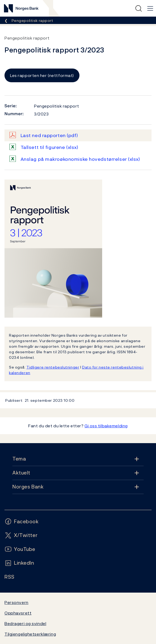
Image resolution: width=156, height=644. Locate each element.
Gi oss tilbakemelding (106, 426)
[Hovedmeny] (150, 8)
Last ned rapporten (49, 135)
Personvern (16, 602)
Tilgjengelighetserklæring (30, 634)
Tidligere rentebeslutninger (53, 367)
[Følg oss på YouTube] (20, 549)
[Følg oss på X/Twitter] (21, 535)
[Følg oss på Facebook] (22, 522)
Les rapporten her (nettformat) (42, 75)
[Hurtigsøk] (139, 8)
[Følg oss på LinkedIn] (19, 563)
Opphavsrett (18, 613)
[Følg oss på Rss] (10, 577)
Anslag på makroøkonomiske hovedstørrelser (80, 159)
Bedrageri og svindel (25, 623)
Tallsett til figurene (49, 147)
